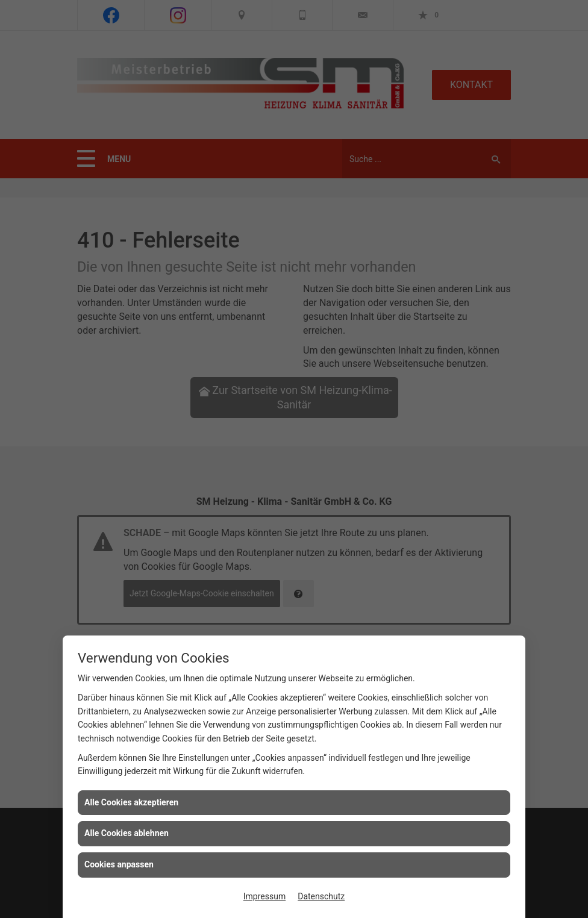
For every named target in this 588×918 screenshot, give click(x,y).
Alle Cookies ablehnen (127, 833)
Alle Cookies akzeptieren (131, 802)
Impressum (264, 896)
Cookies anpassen (119, 864)
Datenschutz (321, 896)
